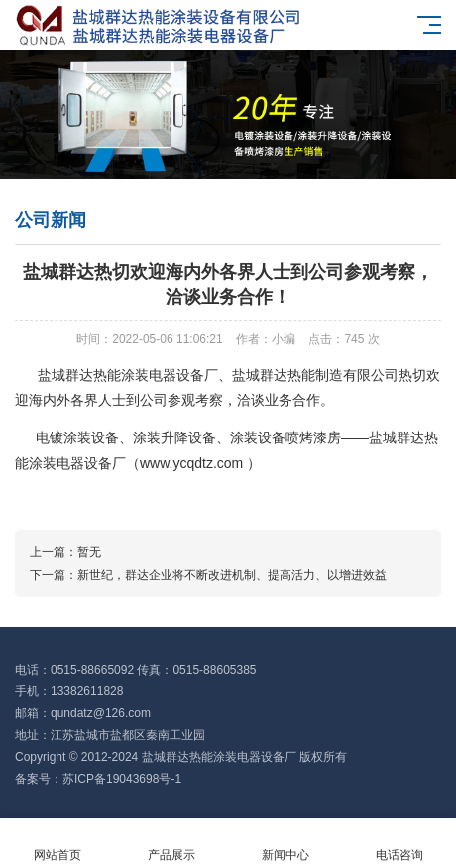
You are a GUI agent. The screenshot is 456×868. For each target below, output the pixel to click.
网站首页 (57, 844)
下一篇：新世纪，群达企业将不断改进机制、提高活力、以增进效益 (208, 575)
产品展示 (171, 844)
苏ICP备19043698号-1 (122, 779)
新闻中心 (285, 844)
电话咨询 (399, 844)
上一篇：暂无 (65, 552)
